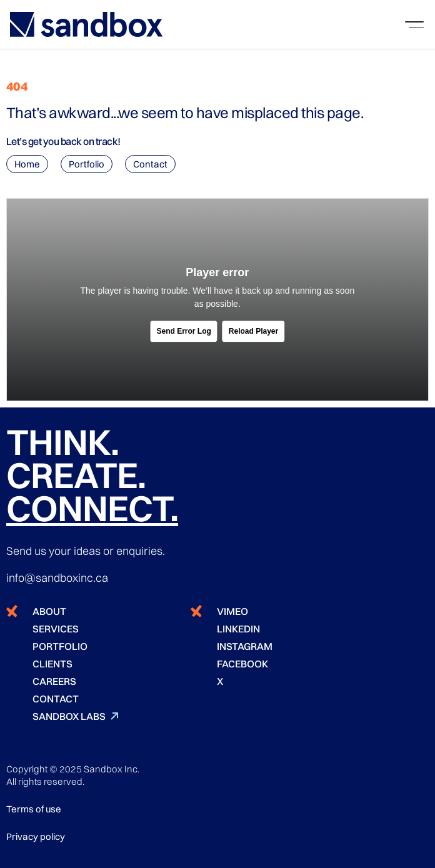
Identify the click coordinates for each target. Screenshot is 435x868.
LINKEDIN (238, 629)
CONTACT (56, 699)
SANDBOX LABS (69, 716)
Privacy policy (36, 836)
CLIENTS (52, 664)
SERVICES (56, 629)
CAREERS (54, 681)
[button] (414, 24)
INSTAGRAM (245, 646)
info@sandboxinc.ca (57, 578)
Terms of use (34, 809)
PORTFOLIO (60, 646)
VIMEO (232, 611)
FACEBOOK (242, 664)
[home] (87, 24)
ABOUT (49, 611)
